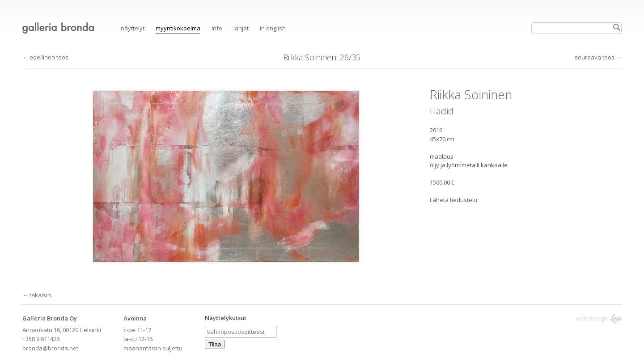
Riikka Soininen (310, 57)
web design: (599, 318)
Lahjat (241, 28)
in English (273, 28)
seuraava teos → (598, 57)
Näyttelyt (133, 28)
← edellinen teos (45, 57)
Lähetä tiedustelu (453, 200)
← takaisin (37, 295)
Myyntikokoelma (178, 28)
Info (217, 28)
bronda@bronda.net (50, 348)
